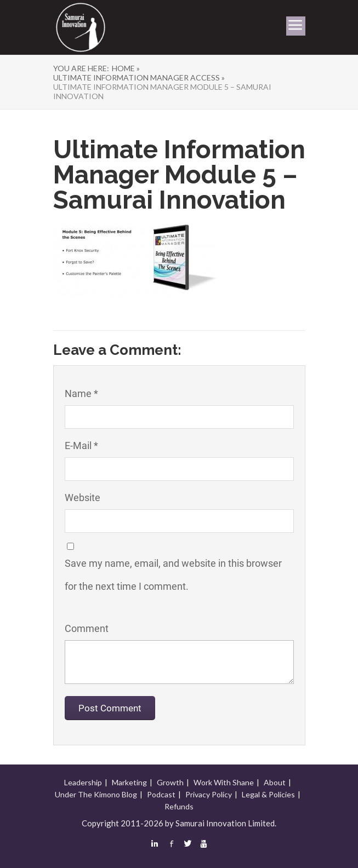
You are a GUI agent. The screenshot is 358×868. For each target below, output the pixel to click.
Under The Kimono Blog (96, 794)
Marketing (129, 782)
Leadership (83, 782)
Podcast (161, 794)
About (275, 782)
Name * (81, 393)
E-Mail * (81, 446)
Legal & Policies (268, 794)
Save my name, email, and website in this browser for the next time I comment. (173, 575)
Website (83, 498)
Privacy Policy (209, 794)
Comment (87, 628)
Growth (170, 782)
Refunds (179, 806)
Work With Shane (224, 782)
